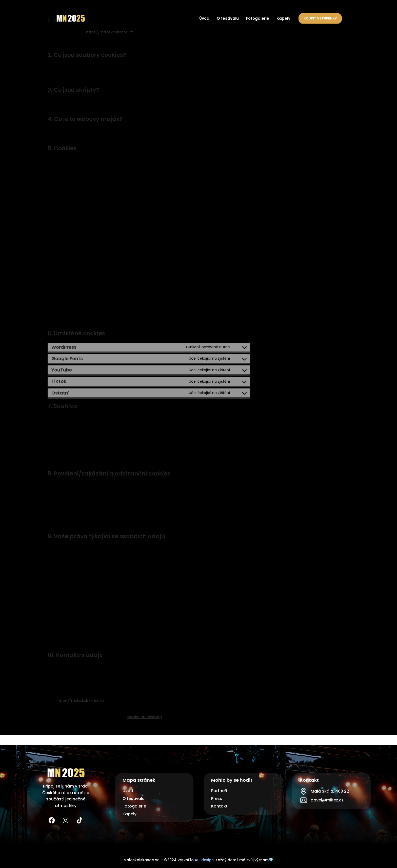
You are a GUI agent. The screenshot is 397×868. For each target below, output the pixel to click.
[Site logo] (70, 18)
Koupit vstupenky (320, 18)
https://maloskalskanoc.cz (110, 32)
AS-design (204, 860)
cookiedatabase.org (144, 717)
